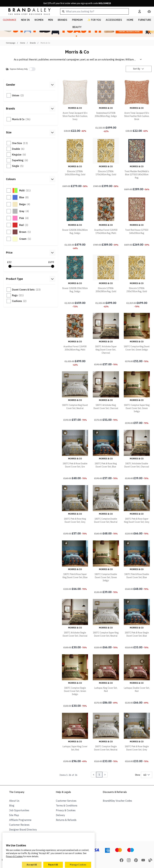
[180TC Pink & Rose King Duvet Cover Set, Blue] (106, 455)
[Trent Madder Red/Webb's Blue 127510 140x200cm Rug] (137, 165)
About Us (14, 801)
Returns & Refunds (66, 820)
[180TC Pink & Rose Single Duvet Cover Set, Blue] (137, 624)
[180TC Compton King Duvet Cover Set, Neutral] (75, 397)
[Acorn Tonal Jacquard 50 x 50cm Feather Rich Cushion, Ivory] (75, 106)
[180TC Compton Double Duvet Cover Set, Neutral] (106, 510)
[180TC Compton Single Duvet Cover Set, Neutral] (106, 738)
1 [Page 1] (99, 775)
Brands (33, 43)
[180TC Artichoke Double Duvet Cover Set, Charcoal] (137, 455)
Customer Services (66, 801)
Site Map (14, 815)
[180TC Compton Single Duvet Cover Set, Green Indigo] (75, 681)
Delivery (60, 815)
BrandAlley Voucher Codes (117, 801)
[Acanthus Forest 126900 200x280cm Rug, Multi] (75, 340)
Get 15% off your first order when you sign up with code (77, 3)
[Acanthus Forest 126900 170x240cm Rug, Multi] (106, 221)
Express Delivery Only (19, 69)
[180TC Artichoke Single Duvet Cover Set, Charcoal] (75, 624)
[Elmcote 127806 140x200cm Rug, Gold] (75, 163)
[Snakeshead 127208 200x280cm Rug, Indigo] (106, 106)
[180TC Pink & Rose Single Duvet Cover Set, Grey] (137, 738)
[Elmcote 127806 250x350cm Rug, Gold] (137, 281)
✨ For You (94, 20)
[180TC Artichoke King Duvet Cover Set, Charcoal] (106, 397)
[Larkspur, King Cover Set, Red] (106, 680)
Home (23, 43)
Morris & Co (45, 43)
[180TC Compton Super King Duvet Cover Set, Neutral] (106, 624)
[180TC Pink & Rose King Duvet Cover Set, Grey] (75, 510)
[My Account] (140, 11)
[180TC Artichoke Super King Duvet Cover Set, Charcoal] (106, 340)
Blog (12, 806)
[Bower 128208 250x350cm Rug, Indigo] (75, 281)
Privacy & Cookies (66, 810)
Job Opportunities (19, 810)
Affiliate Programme (20, 820)
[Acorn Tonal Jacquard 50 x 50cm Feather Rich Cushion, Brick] (137, 106)
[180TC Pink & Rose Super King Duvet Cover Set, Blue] (75, 566)
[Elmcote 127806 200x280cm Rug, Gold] (106, 281)
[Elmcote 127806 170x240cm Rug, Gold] (106, 163)
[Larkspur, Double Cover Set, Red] (137, 680)
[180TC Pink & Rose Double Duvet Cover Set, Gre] (75, 455)
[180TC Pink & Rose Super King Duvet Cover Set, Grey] (137, 510)
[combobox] (94, 11)
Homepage (11, 43)
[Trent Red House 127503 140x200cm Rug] (137, 221)
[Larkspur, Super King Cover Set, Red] (75, 738)
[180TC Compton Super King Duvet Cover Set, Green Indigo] (137, 398)
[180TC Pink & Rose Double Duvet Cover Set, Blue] (137, 566)
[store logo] (27, 11)
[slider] (10, 266)
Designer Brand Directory (23, 830)
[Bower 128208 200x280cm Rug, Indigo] (75, 223)
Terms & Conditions (67, 806)
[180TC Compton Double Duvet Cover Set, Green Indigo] (106, 567)
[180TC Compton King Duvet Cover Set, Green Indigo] (137, 338)
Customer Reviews (19, 825)
